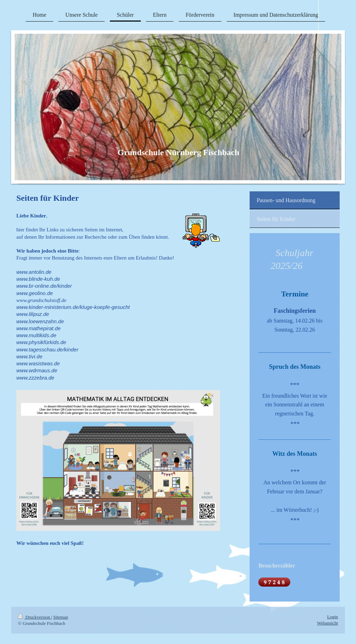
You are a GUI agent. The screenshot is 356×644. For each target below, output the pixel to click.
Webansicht (327, 623)
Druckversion (35, 617)
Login (333, 617)
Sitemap (61, 617)
